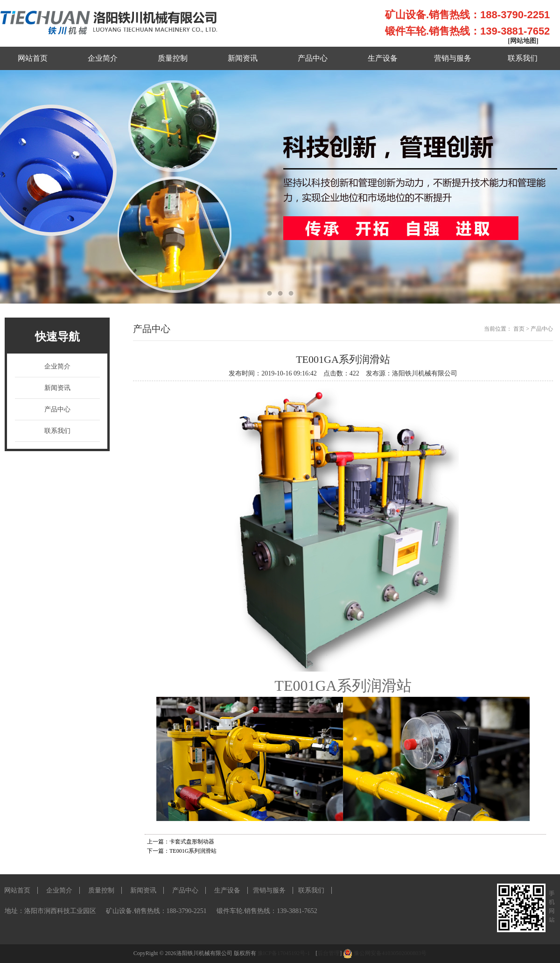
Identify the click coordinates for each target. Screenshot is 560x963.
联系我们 (523, 58)
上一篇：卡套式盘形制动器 (181, 842)
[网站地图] (523, 41)
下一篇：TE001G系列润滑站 (182, 851)
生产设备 (383, 58)
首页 (519, 329)
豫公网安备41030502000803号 (390, 953)
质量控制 (173, 58)
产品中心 (313, 58)
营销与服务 (453, 58)
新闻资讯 (243, 58)
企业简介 (103, 58)
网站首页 (33, 58)
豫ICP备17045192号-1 (285, 953)
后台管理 (329, 953)
